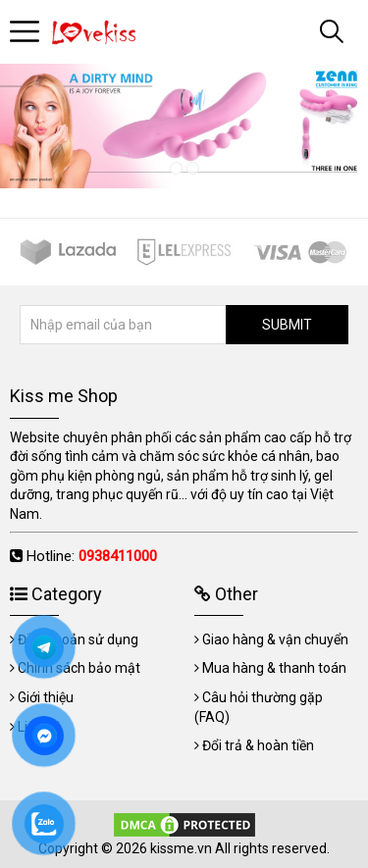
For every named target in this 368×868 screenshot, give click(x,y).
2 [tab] (193, 168)
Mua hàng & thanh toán (274, 668)
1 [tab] (176, 168)
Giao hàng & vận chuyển (275, 639)
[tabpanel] (184, 126)
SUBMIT (287, 325)
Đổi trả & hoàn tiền (258, 745)
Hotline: (92, 556)
